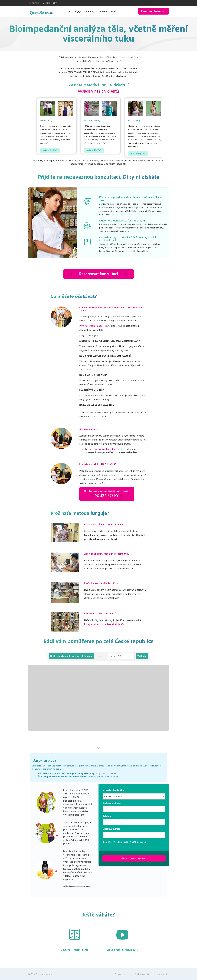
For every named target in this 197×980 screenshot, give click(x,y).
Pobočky (90, 12)
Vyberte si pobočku (113, 790)
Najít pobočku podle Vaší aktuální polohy (71, 656)
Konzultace (34, 3)
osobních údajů (139, 842)
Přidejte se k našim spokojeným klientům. (105, 624)
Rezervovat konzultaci (153, 11)
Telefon (107, 816)
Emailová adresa (111, 829)
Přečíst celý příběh (50, 150)
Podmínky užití (143, 974)
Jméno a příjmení (112, 803)
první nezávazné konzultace (103, 449)
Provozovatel (122, 974)
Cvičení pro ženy (50, 3)
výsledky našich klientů (99, 91)
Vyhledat (142, 656)
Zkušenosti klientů (107, 12)
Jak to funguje (74, 12)
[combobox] (134, 796)
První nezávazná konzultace (93, 326)
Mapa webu (163, 974)
